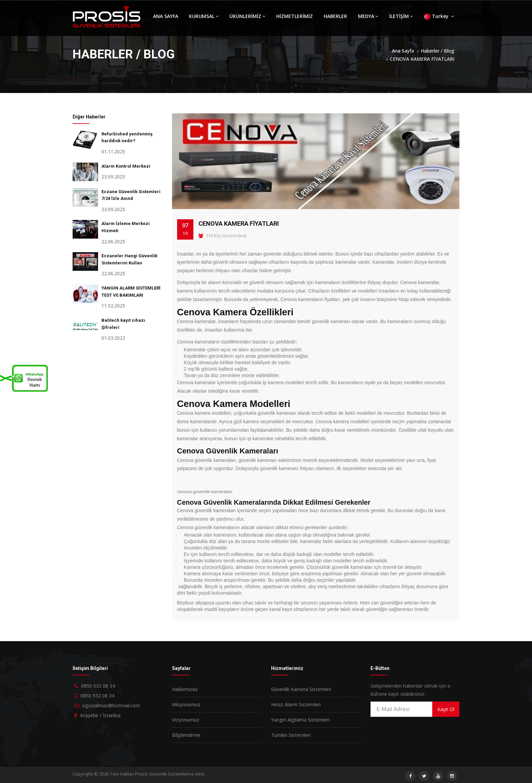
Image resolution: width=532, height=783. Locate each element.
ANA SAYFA (166, 16)
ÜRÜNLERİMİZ (247, 16)
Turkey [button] (439, 16)
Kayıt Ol (446, 709)
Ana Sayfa (403, 51)
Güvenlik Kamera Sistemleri (301, 689)
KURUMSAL (204, 16)
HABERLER (335, 16)
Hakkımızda (185, 689)
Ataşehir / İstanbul (100, 715)
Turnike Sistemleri (291, 735)
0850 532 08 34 (98, 686)
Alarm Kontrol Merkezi (126, 166)
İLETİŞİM (401, 16)
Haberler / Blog (438, 51)
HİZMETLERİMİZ (294, 16)
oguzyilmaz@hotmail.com (111, 705)
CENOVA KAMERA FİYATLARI (422, 59)
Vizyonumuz (186, 720)
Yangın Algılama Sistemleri (300, 720)
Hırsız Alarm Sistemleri (296, 704)
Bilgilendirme (186, 735)
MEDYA (368, 16)
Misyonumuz (186, 704)
